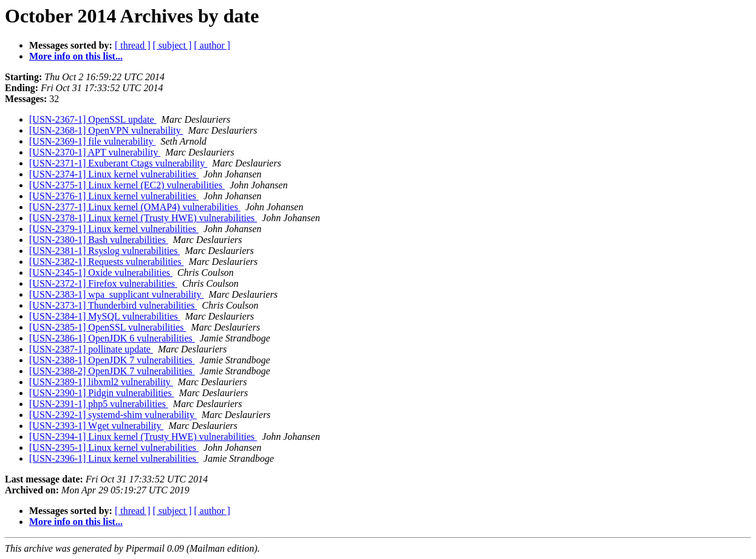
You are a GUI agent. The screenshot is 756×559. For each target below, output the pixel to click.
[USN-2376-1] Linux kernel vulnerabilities (114, 196)
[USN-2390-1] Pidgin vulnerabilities (102, 393)
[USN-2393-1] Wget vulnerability (96, 426)
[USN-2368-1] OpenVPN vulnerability (106, 130)
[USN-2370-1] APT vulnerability (95, 152)
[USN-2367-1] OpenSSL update (93, 119)
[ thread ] (133, 45)
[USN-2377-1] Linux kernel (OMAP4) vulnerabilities (135, 207)
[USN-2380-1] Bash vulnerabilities (99, 240)
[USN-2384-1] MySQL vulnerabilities (105, 316)
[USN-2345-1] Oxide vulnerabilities (101, 273)
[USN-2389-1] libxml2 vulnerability (101, 382)
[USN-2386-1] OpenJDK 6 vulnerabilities (112, 338)
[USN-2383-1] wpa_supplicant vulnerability (117, 294)
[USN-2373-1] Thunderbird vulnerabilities (113, 305)
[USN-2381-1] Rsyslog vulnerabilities (104, 251)
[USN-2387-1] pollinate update (91, 349)
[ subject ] (172, 45)
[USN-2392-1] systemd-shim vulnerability (113, 415)
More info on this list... (76, 56)
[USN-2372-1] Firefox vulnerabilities (103, 283)
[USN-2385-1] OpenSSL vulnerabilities (107, 327)
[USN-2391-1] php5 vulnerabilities (99, 404)
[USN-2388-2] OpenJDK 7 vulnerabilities (112, 371)
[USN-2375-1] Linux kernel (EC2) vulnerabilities (127, 185)
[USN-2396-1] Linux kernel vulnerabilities (114, 458)
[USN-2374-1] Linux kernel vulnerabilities (114, 174)
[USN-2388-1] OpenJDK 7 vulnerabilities (112, 360)
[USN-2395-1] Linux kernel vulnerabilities (114, 448)
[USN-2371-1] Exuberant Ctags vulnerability (118, 163)
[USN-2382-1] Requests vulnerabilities (107, 262)
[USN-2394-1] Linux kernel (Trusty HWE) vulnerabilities (143, 437)
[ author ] (213, 45)
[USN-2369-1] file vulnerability (92, 141)
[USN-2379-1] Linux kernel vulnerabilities (114, 229)
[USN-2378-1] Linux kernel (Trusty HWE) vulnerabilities (143, 218)
